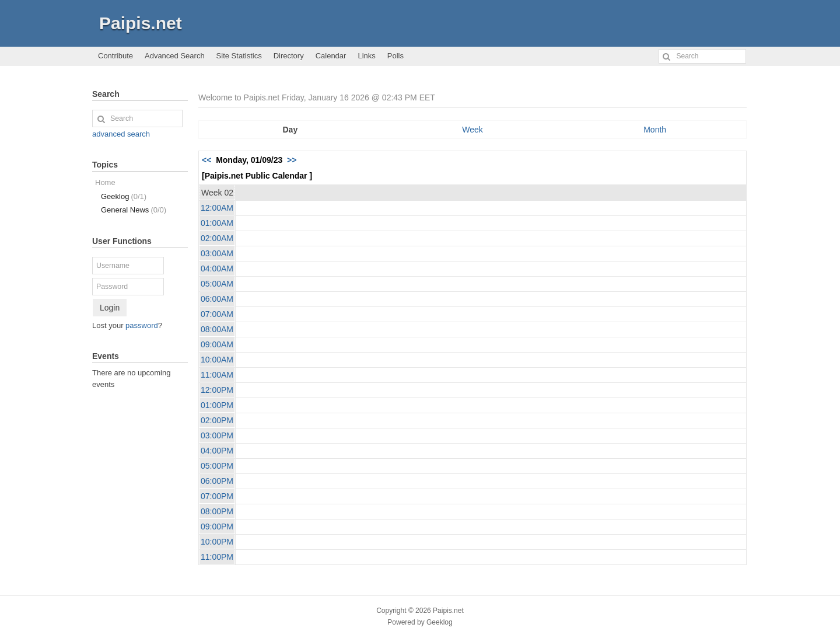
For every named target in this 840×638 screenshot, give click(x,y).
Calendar (331, 56)
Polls (395, 56)
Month (655, 130)
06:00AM (217, 299)
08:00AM (217, 329)
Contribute (116, 56)
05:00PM (217, 466)
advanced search (121, 134)
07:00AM (217, 314)
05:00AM (217, 284)
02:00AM (217, 238)
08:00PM (217, 511)
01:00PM (217, 405)
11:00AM (217, 375)
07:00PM (217, 496)
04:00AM (217, 269)
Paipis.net (141, 23)
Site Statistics (239, 56)
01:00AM (217, 223)
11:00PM (217, 557)
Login (110, 308)
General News (134, 210)
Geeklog (124, 196)
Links (366, 56)
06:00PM (217, 481)
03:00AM (217, 253)
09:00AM (217, 344)
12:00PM (217, 390)
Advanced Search (175, 56)
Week (473, 130)
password (142, 325)
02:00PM (217, 420)
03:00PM (217, 435)
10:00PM (217, 542)
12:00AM (217, 208)
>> (292, 160)
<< (206, 160)
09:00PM (217, 527)
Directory (289, 56)
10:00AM (217, 360)
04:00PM (217, 451)
